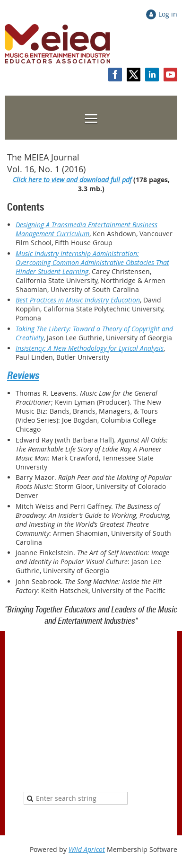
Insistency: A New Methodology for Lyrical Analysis (90, 348)
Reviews (23, 375)
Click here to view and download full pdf (72, 180)
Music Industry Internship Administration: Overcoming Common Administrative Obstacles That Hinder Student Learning (92, 262)
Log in (168, 14)
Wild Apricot (87, 849)
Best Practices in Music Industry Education (78, 300)
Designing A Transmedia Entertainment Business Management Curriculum (87, 229)
